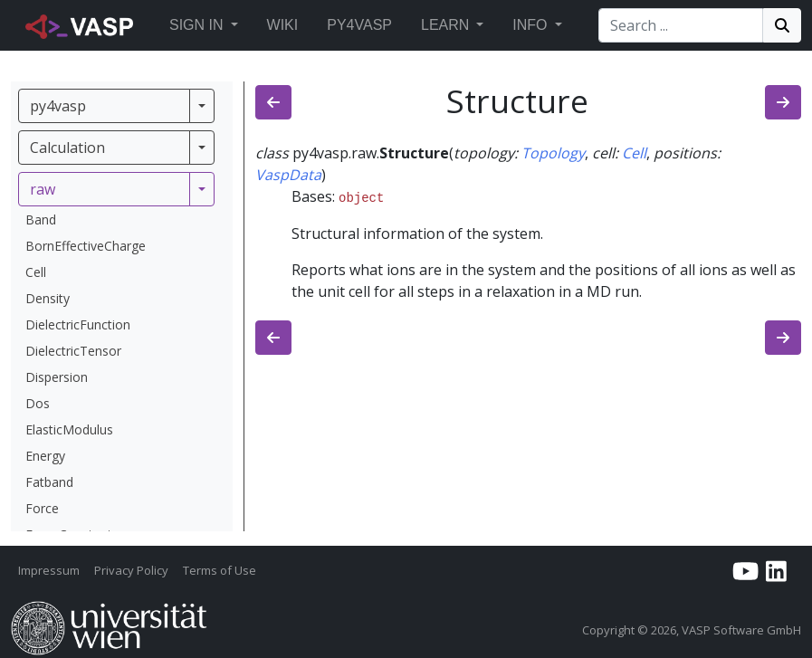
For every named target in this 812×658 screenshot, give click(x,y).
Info (530, 25)
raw (43, 189)
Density (48, 298)
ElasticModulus (69, 429)
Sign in (196, 25)
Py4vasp (359, 25)
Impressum (49, 570)
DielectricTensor (73, 351)
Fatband (49, 482)
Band (41, 219)
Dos (38, 403)
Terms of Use (220, 570)
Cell (36, 272)
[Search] (681, 25)
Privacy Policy (131, 570)
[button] (234, 25)
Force (42, 508)
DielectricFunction (78, 324)
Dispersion (57, 377)
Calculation (67, 148)
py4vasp (58, 106)
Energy (45, 456)
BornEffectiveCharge (86, 246)
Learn (445, 25)
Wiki (283, 25)
